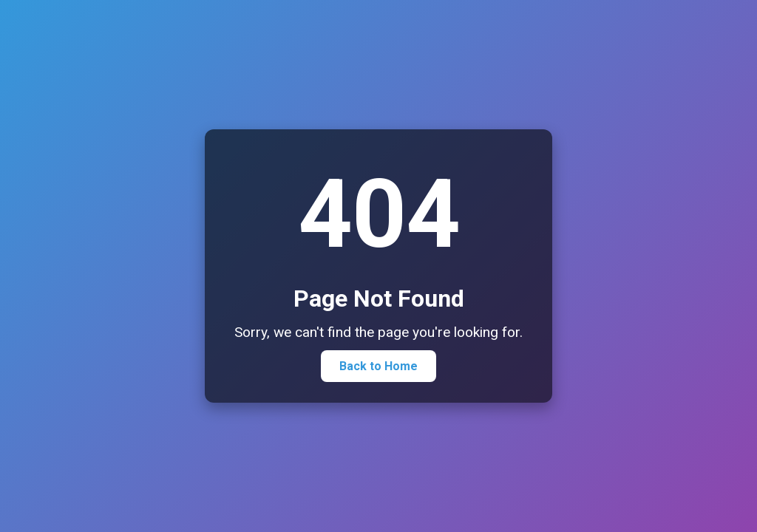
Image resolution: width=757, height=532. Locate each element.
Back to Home (378, 366)
